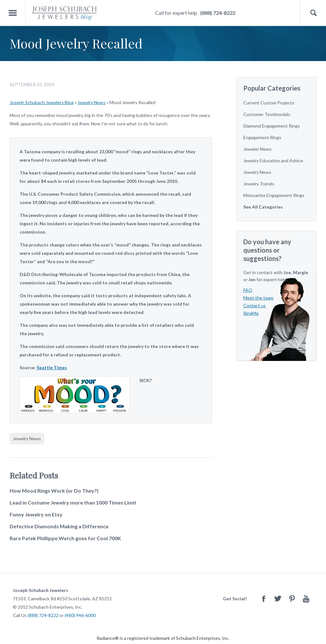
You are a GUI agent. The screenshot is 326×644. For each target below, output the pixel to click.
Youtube (306, 599)
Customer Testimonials (267, 114)
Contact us (255, 305)
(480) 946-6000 (80, 615)
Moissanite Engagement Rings (274, 195)
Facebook (264, 599)
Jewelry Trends (259, 184)
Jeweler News (257, 149)
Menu (13, 13)
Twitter (278, 599)
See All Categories (263, 207)
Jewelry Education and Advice (273, 161)
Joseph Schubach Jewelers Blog (42, 102)
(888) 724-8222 (218, 13)
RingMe (251, 313)
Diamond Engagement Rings (272, 126)
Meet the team (258, 298)
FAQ (248, 290)
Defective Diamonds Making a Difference (59, 526)
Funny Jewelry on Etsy (36, 514)
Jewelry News (92, 102)
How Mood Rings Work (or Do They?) (54, 491)
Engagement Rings (262, 137)
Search (313, 13)
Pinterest (292, 599)
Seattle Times (52, 367)
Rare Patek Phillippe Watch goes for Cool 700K (65, 538)
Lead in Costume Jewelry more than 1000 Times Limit (73, 502)
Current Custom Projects (269, 103)
